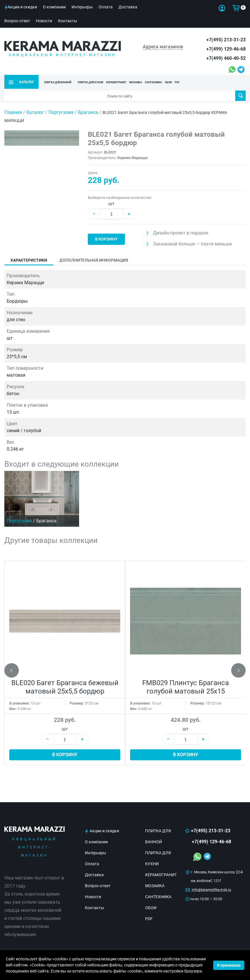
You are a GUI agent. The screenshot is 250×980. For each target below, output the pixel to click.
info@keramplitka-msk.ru (211, 890)
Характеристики (29, 260)
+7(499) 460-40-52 (226, 58)
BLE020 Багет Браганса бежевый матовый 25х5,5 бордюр (65, 687)
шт (111, 204)
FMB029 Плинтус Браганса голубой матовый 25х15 (186, 687)
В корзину (106, 239)
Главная (13, 112)
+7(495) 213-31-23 (226, 40)
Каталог (35, 112)
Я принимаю (229, 965)
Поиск (241, 96)
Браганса (89, 112)
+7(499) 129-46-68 (226, 49)
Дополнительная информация (94, 260)
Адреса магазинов (163, 47)
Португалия (62, 112)
